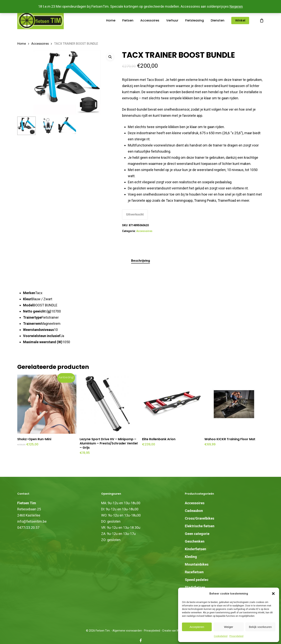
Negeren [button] (236, 6)
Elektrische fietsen (200, 526)
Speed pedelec (197, 580)
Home (22, 44)
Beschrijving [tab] (140, 261)
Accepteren (197, 627)
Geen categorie (197, 534)
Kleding (191, 557)
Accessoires (40, 44)
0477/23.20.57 (28, 528)
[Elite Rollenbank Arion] (172, 404)
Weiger (229, 627)
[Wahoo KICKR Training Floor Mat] (234, 404)
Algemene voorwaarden (127, 631)
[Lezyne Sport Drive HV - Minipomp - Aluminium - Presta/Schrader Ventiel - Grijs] (109, 404)
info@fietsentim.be (32, 521)
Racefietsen (194, 572)
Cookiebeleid (221, 636)
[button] (273, 594)
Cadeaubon (194, 511)
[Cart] (262, 21)
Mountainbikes (197, 564)
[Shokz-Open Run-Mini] (47, 404)
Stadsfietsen (195, 587)
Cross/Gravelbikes (200, 518)
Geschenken (195, 541)
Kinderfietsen (195, 549)
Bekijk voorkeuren (260, 627)
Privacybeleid (236, 636)
